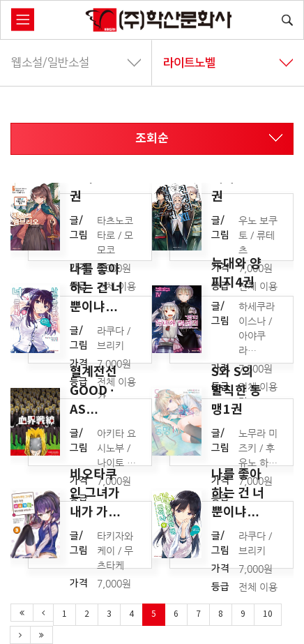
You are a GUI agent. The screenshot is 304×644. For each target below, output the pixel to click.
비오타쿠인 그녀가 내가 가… (95, 493)
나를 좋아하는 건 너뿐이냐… (96, 287)
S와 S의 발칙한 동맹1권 (236, 390)
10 (268, 614)
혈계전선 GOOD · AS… (93, 390)
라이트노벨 (228, 63)
